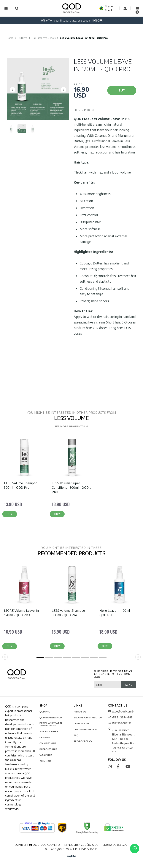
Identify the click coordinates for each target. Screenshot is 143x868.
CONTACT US (81, 724)
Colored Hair (48, 744)
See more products (72, 426)
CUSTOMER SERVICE (85, 730)
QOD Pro (22, 38)
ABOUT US (80, 712)
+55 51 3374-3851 (121, 718)
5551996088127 (120, 724)
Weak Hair (46, 756)
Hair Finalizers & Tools (44, 38)
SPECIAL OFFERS (49, 732)
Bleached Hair (49, 750)
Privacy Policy (83, 742)
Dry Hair (45, 738)
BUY (122, 90)
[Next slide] (63, 90)
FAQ (76, 736)
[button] (10, 515)
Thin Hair (45, 762)
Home (10, 38)
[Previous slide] (12, 90)
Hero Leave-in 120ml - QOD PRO (116, 613)
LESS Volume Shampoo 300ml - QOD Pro (21, 485)
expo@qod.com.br (121, 712)
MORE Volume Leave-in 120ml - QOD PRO (22, 613)
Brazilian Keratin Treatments (51, 725)
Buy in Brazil (106, 8)
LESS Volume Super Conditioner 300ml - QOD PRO (70, 488)
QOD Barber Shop (51, 718)
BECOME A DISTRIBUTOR (88, 718)
